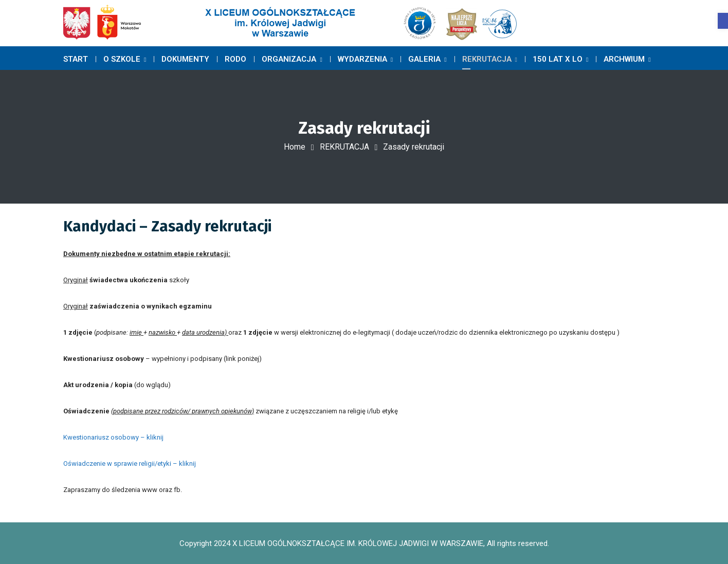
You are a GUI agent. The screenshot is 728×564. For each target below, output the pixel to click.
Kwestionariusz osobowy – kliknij (113, 437)
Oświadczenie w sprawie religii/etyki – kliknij (130, 463)
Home (295, 147)
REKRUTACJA (344, 147)
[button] (723, 21)
